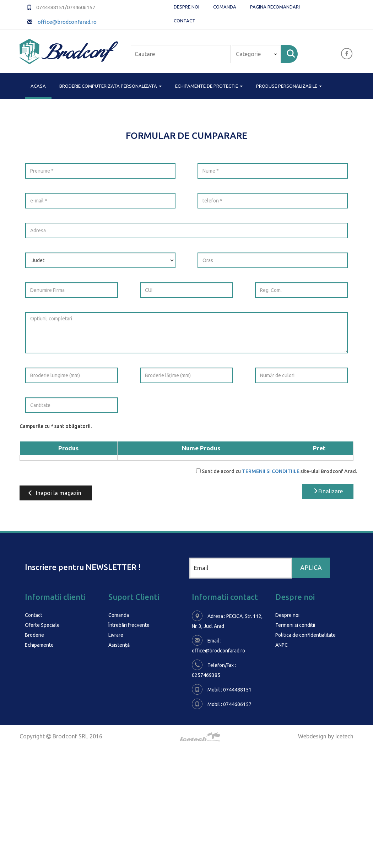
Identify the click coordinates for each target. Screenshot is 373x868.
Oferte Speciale (42, 625)
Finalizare (328, 491)
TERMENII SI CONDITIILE (271, 471)
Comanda (225, 7)
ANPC (282, 645)
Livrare (116, 635)
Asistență (119, 645)
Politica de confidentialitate (306, 635)
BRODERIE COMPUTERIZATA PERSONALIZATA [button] (110, 86)
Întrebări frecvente (129, 625)
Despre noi (186, 7)
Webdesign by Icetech (326, 736)
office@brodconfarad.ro (67, 22)
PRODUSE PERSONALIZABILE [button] (289, 86)
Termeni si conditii (295, 625)
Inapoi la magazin (54, 493)
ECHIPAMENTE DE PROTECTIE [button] (209, 86)
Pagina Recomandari (275, 7)
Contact (185, 21)
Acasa (38, 85)
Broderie (34, 635)
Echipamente (39, 645)
